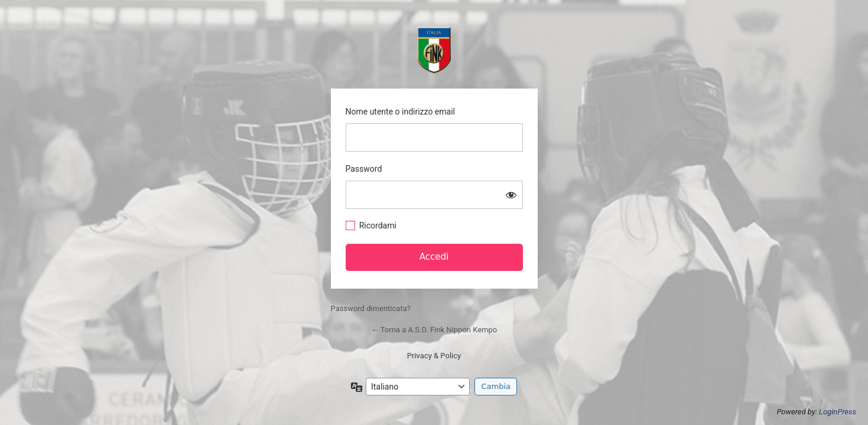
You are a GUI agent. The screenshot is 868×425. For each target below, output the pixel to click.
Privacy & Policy (434, 356)
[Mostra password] (511, 195)
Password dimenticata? (371, 308)
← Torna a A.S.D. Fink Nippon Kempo (434, 330)
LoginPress (838, 412)
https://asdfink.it (434, 50)
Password (364, 169)
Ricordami (378, 225)
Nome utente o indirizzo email (400, 112)
